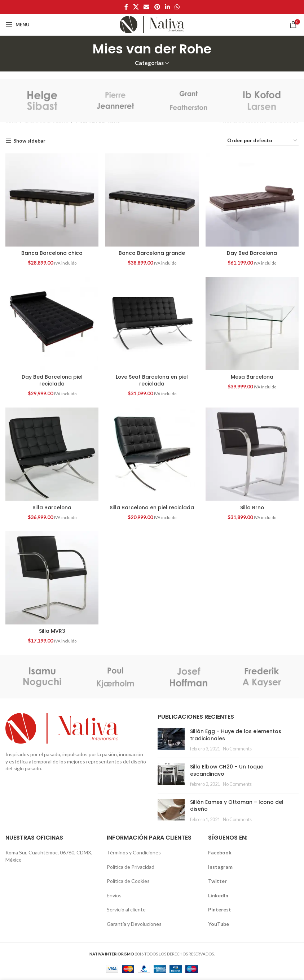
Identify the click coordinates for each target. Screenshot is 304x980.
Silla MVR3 (52, 631)
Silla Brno (252, 508)
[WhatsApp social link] (177, 7)
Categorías (149, 63)
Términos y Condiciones (134, 852)
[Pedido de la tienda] (263, 141)
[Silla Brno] (252, 454)
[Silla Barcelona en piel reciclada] (152, 454)
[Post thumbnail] (171, 740)
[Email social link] (147, 7)
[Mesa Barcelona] (252, 323)
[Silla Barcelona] (52, 454)
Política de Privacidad (131, 867)
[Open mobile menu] (17, 25)
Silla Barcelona (52, 508)
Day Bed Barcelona (252, 253)
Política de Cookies (128, 881)
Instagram (220, 867)
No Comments (237, 749)
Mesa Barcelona (252, 376)
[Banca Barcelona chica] (52, 200)
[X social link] (136, 7)
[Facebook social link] (126, 7)
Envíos (114, 895)
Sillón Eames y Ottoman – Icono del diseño (237, 806)
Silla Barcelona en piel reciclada (152, 508)
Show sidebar (29, 141)
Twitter (217, 881)
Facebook (220, 852)
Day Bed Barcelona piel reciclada (52, 380)
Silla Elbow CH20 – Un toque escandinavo (227, 770)
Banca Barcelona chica (52, 253)
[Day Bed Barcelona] (252, 200)
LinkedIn (218, 895)
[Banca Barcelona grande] (152, 200)
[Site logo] (152, 24)
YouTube (219, 924)
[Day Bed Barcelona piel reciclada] (52, 323)
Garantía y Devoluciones (134, 924)
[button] (52, 200)
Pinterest (220, 910)
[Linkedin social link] (167, 7)
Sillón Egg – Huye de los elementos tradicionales (236, 735)
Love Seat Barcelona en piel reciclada (152, 380)
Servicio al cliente (126, 910)
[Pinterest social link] (157, 7)
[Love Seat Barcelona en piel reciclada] (152, 323)
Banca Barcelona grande (152, 253)
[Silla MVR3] (52, 578)
